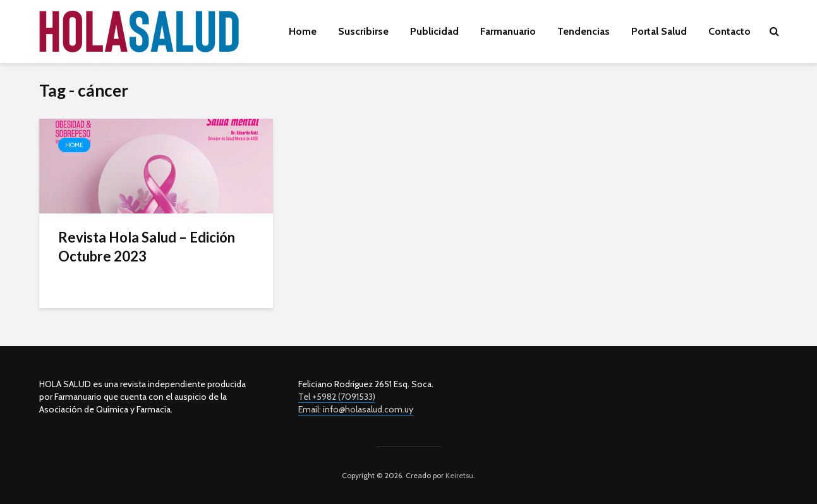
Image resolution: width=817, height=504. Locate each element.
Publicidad (434, 31)
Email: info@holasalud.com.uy (356, 409)
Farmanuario (508, 31)
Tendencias (584, 31)
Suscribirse (363, 31)
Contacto (729, 31)
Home (303, 31)
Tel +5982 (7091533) (337, 397)
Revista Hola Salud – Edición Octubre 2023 (147, 247)
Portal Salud (659, 31)
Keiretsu (458, 475)
